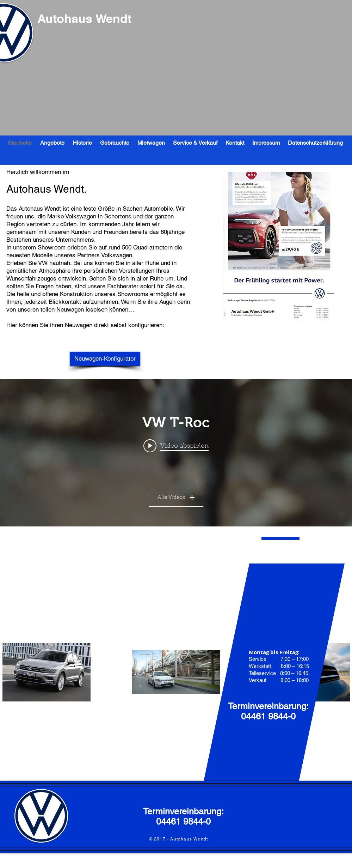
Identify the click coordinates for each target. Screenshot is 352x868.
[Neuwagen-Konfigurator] (105, 359)
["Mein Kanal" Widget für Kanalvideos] (176, 453)
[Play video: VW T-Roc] (176, 446)
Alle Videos (176, 498)
